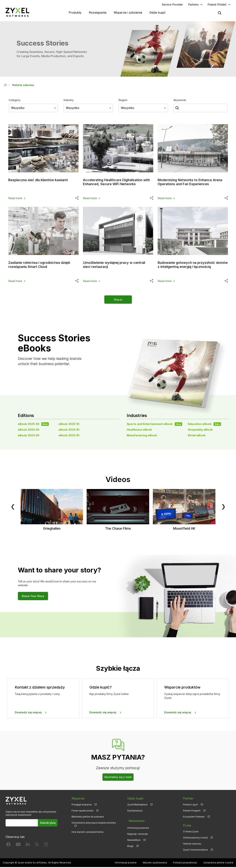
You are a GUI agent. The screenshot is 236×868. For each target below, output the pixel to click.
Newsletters (134, 838)
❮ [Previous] (13, 507)
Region (123, 101)
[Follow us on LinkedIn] (28, 846)
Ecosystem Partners (194, 817)
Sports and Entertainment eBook (154, 425)
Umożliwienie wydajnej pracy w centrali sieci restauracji (117, 265)
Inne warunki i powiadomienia (87, 833)
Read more (15, 199)
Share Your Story (33, 597)
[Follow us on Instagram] (46, 846)
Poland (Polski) (217, 5)
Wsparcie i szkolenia (128, 13)
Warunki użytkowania (155, 863)
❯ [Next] (223, 507)
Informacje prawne (126, 863)
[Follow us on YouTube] (18, 846)
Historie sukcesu (192, 845)
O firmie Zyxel (191, 832)
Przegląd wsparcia (82, 805)
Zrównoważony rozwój (195, 838)
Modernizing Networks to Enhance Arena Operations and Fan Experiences (192, 183)
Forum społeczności (82, 811)
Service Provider (172, 5)
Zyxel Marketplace (137, 805)
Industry (69, 101)
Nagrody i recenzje (138, 832)
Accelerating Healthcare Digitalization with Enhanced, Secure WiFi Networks (116, 183)
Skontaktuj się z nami (118, 778)
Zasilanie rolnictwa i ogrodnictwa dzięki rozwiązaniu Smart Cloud (42, 265)
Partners (193, 5)
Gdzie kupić (157, 13)
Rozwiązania (98, 13)
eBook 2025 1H (69, 425)
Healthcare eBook (139, 430)
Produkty (75, 13)
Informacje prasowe (138, 826)
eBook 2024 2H (29, 430)
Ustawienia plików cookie (218, 863)
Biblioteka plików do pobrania (88, 817)
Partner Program (192, 811)
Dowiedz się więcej (28, 713)
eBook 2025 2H (33, 425)
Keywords (180, 101)
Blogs (130, 845)
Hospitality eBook (200, 430)
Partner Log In (190, 805)
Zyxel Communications (195, 851)
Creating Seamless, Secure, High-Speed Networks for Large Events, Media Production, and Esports (52, 55)
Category (15, 101)
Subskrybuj (48, 823)
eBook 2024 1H (69, 430)
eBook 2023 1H (69, 436)
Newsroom (135, 820)
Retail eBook (197, 436)
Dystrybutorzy (135, 811)
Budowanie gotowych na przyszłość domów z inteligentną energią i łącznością (189, 267)
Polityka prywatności (185, 863)
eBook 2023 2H (29, 436)
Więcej (118, 300)
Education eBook (204, 425)
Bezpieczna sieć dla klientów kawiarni (41, 181)
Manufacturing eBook (142, 436)
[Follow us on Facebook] (8, 846)
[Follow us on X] (37, 846)
